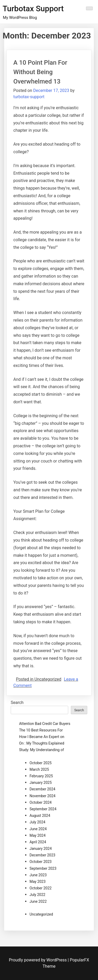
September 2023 (43, 868)
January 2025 (41, 783)
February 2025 (41, 776)
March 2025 (39, 769)
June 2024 (38, 829)
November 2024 (42, 796)
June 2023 (38, 875)
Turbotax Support (33, 9)
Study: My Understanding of (42, 750)
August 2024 (40, 816)
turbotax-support (29, 97)
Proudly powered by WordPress (38, 960)
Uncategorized (41, 914)
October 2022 (41, 888)
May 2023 (38, 882)
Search (17, 703)
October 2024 (41, 802)
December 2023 (42, 855)
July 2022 (37, 895)
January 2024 (41, 849)
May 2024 (38, 835)
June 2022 (38, 901)
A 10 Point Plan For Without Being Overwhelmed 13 (40, 72)
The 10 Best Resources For (41, 730)
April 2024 (38, 842)
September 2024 (43, 809)
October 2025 (41, 763)
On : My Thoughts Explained (42, 743)
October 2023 (41, 862)
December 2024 (42, 789)
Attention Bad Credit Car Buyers (45, 724)
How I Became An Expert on (42, 737)
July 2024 (37, 822)
